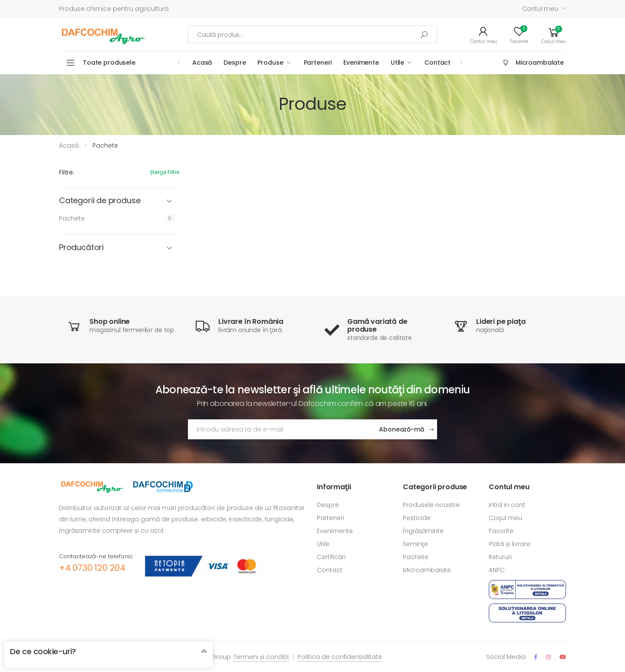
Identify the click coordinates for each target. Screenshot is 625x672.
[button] (554, 34)
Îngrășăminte (423, 531)
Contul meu (540, 9)
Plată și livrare (510, 544)
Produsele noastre (431, 505)
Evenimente (361, 63)
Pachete (72, 218)
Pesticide (417, 518)
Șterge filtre (164, 172)
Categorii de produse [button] (100, 201)
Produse (270, 63)
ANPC (497, 570)
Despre (235, 63)
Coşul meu (505, 518)
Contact (437, 63)
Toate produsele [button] (109, 63)
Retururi (500, 557)
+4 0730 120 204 (92, 568)
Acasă (202, 63)
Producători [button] (81, 248)
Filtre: (67, 172)
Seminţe (415, 544)
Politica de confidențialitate (340, 657)
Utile (397, 63)
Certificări (331, 557)
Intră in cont (507, 505)
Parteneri (318, 63)
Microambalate (540, 63)
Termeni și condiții (261, 657)
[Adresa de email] (280, 429)
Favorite (501, 531)
